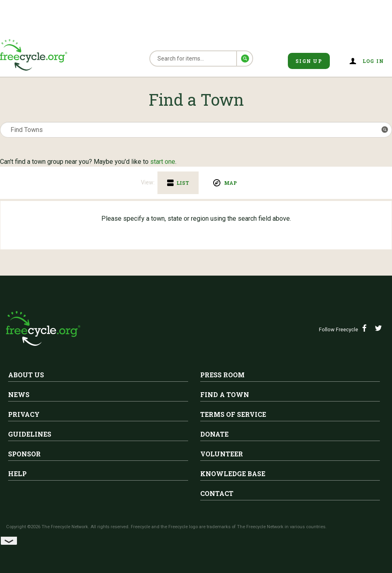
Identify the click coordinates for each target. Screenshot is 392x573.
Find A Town (225, 394)
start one (163, 162)
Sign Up (309, 61)
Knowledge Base (233, 474)
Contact (217, 493)
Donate (214, 434)
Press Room (222, 375)
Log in (373, 61)
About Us (26, 375)
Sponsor (24, 454)
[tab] (178, 183)
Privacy (24, 414)
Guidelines (30, 434)
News (19, 394)
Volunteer (222, 454)
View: (148, 182)
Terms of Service (233, 414)
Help (17, 474)
